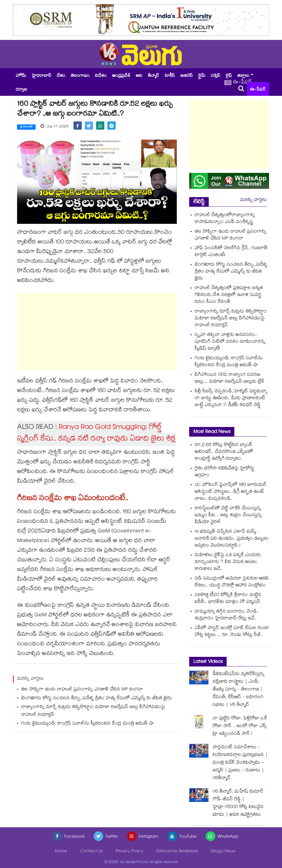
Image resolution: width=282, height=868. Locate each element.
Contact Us (91, 852)
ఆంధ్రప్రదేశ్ (121, 76)
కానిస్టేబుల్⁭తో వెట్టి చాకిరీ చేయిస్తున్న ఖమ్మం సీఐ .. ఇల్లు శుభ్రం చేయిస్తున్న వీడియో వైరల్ (228, 515)
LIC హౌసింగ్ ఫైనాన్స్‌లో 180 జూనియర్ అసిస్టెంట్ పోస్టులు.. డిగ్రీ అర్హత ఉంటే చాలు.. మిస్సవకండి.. (231, 492)
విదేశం (101, 76)
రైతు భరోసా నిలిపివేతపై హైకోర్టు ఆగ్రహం (225, 472)
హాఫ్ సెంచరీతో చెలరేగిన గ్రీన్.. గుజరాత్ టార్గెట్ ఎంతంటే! (231, 252)
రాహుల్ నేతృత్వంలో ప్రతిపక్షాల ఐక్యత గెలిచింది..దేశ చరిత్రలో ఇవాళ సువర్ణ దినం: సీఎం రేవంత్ (229, 295)
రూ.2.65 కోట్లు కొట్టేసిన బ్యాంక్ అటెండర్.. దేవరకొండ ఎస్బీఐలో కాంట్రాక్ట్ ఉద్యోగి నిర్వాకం (224, 452)
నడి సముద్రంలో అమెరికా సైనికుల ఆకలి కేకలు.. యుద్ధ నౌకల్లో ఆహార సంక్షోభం (232, 582)
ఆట (139, 76)
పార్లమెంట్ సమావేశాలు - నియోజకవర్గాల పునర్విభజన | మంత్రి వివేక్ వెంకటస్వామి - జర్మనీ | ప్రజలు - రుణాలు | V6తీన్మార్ (240, 763)
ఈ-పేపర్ (258, 90)
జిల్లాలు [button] (243, 76)
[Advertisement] (97, 331)
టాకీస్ (170, 76)
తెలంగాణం (80, 76)
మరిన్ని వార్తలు (253, 200)
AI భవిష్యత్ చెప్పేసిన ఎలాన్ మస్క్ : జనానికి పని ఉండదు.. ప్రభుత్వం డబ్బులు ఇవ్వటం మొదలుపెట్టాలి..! (232, 539)
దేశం (61, 76)
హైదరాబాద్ (41, 76)
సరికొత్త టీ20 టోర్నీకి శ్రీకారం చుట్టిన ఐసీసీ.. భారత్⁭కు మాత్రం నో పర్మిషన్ (228, 599)
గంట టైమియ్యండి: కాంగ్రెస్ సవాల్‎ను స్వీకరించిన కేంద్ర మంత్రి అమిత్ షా (88, 724)
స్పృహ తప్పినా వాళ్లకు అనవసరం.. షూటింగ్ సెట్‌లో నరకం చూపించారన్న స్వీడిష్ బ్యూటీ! (230, 342)
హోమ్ (21, 76)
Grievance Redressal (177, 852)
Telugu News (223, 852)
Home (61, 852)
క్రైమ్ (202, 76)
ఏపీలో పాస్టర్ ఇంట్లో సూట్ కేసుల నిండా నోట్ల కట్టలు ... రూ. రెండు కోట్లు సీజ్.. (232, 632)
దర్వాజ (21, 90)
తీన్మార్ (154, 76)
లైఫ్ (229, 76)
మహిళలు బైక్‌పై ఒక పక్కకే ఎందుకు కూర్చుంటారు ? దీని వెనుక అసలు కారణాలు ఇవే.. (228, 562)
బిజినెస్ (187, 76)
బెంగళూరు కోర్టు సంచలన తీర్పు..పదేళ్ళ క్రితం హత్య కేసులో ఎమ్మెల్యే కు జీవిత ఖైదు (97, 699)
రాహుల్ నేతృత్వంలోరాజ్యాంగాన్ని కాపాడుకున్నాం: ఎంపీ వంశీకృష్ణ (225, 219)
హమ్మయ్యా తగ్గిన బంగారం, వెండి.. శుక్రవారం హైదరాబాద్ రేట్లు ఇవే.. (227, 615)
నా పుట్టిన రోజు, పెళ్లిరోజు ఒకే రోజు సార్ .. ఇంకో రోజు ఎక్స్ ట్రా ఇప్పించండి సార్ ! (240, 726)
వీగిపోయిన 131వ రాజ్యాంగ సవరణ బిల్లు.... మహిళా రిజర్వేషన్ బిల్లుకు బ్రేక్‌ (230, 379)
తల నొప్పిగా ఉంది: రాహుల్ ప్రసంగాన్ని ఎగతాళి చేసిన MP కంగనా (82, 690)
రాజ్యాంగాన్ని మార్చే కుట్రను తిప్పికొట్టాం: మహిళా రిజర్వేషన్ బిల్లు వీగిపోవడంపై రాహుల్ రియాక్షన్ (93, 711)
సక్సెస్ (216, 76)
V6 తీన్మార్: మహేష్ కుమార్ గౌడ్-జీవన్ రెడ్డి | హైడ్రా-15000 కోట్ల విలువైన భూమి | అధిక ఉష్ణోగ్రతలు (238, 803)
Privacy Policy (129, 852)
